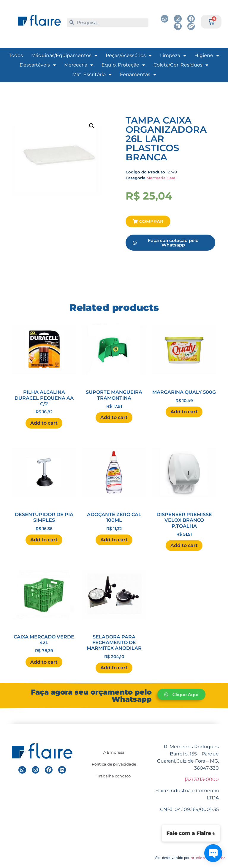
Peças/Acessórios (129, 56)
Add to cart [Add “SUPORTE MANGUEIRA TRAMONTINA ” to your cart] (114, 417)
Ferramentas (138, 75)
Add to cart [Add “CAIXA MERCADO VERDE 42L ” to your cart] (44, 662)
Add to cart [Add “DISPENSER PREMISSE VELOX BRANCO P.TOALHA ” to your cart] (184, 545)
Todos (16, 55)
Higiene (207, 56)
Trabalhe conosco (114, 776)
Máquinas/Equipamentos (64, 56)
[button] (148, 221)
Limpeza (173, 56)
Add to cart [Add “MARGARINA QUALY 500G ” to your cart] (184, 412)
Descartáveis (38, 65)
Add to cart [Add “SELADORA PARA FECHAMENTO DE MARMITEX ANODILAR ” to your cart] (114, 668)
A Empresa (114, 752)
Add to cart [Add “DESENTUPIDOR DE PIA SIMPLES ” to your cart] (44, 540)
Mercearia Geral (161, 178)
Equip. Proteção (123, 65)
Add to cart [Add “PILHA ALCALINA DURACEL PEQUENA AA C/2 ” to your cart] (44, 423)
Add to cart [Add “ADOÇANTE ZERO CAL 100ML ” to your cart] (114, 540)
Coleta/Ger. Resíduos (181, 65)
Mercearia (79, 65)
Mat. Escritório (92, 75)
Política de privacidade (114, 764)
